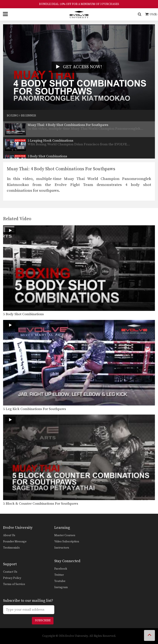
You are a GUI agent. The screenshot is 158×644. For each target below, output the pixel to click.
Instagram (61, 587)
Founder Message (15, 542)
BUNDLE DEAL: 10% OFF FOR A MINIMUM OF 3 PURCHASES (79, 4)
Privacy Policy (12, 578)
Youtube (60, 581)
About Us (9, 535)
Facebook (61, 569)
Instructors (62, 548)
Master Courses (65, 535)
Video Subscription (67, 542)
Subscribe (43, 620)
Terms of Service (14, 584)
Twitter (59, 575)
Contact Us (10, 572)
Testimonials (11, 548)
